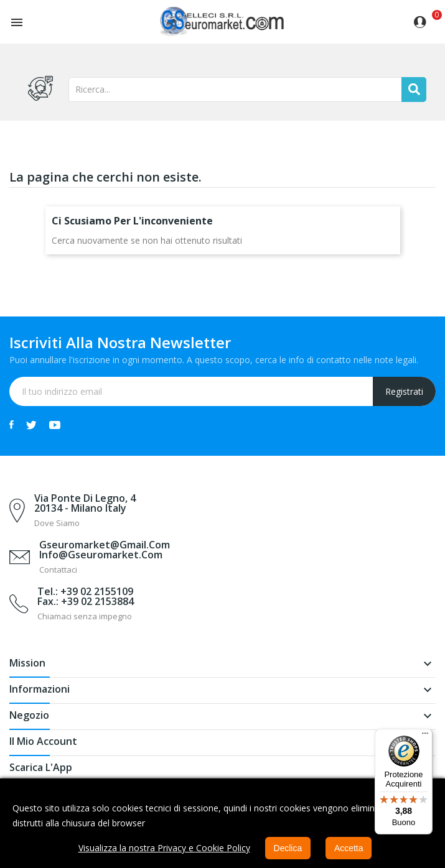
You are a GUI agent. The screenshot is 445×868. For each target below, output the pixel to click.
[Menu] (425, 736)
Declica (288, 848)
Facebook (12, 425)
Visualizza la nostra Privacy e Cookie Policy (164, 848)
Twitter (31, 425)
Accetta (349, 848)
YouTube (55, 425)
